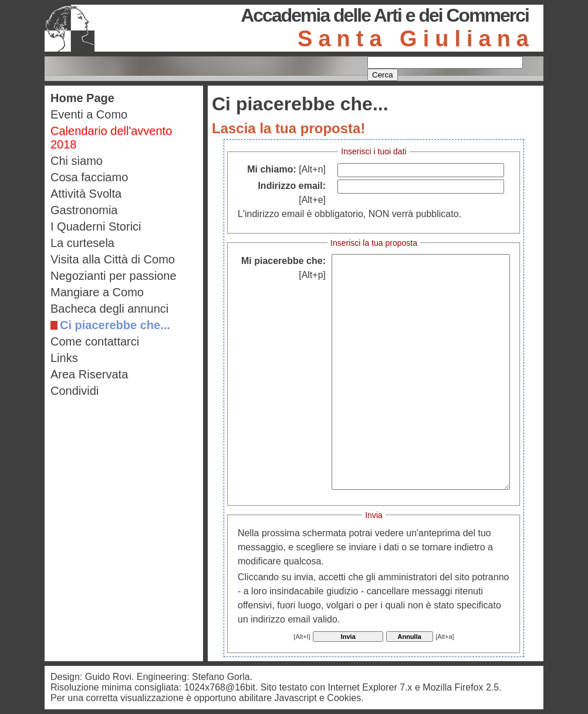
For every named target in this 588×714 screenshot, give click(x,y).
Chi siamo (77, 161)
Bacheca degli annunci (109, 309)
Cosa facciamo (89, 177)
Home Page (82, 98)
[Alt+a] (445, 637)
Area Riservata (89, 374)
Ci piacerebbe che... (115, 325)
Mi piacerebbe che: (283, 268)
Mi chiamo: (286, 169)
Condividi (75, 391)
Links (64, 358)
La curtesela (82, 243)
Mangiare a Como (97, 292)
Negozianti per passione (114, 276)
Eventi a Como (89, 114)
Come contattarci (95, 341)
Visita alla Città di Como (113, 259)
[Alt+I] (302, 637)
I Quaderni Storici (96, 226)
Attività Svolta (86, 194)
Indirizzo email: (292, 193)
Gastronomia (84, 210)
